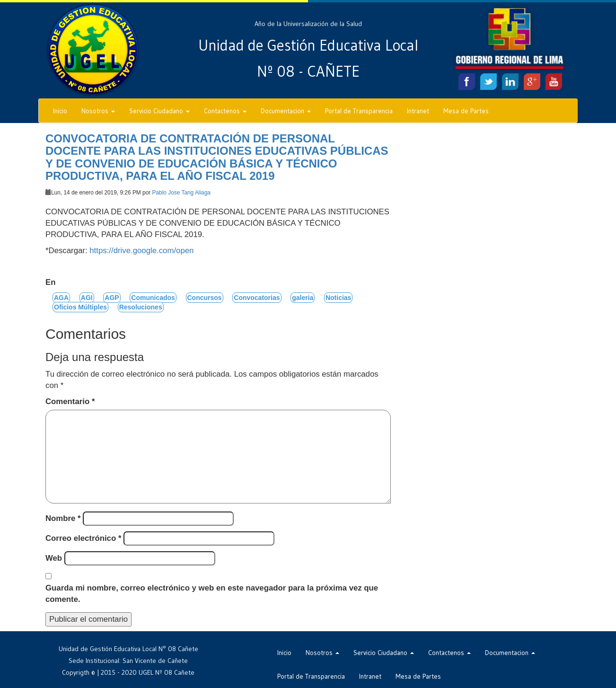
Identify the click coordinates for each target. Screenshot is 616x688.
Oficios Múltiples (80, 307)
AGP (112, 298)
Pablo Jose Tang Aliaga (181, 193)
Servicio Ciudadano (159, 111)
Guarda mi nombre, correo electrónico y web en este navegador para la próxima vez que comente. (212, 594)
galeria (303, 298)
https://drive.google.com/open (141, 251)
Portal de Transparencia (359, 111)
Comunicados (153, 298)
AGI (87, 298)
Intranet (418, 111)
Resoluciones (141, 307)
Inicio (60, 111)
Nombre (63, 518)
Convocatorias (257, 298)
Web (54, 558)
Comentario (70, 401)
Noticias (338, 298)
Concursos (205, 298)
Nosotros (98, 111)
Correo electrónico (83, 538)
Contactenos (225, 111)
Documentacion (286, 111)
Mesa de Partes (466, 111)
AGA (61, 298)
